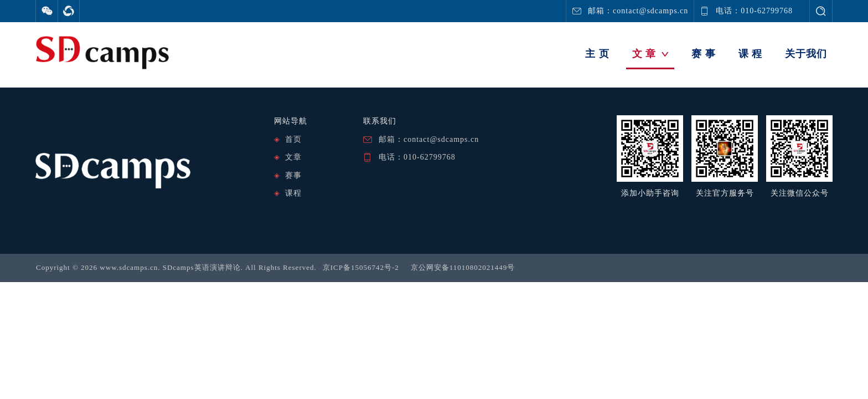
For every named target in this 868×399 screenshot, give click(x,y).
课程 (293, 193)
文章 (293, 157)
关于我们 (806, 54)
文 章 (651, 54)
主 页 (597, 54)
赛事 (293, 175)
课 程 (751, 54)
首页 (293, 139)
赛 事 (704, 54)
